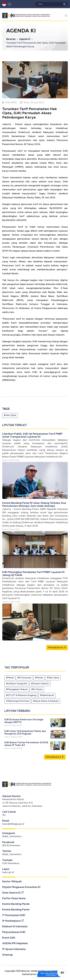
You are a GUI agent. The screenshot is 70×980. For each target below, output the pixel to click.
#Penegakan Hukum (17, 689)
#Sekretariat (47, 695)
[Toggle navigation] (66, 16)
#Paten (39, 678)
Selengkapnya (57, 647)
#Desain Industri (40, 684)
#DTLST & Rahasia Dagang (21, 695)
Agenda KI (26, 39)
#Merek (10, 678)
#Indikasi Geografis (17, 684)
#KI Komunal (24, 678)
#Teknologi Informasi (18, 701)
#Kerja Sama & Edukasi (46, 701)
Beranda (12, 39)
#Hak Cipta (10, 415)
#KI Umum (37, 689)
